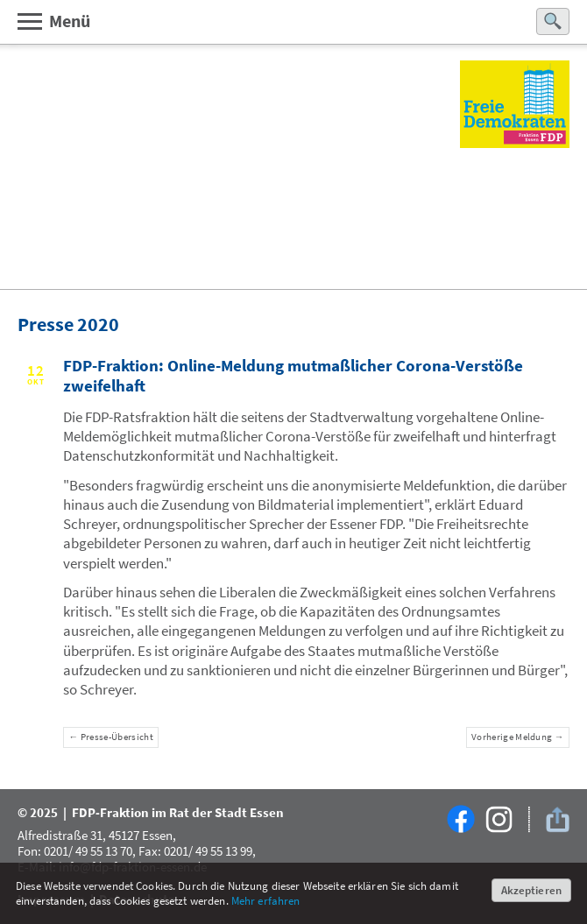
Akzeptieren (531, 890)
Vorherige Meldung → (518, 737)
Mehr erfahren (266, 901)
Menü (53, 21)
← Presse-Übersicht (111, 737)
